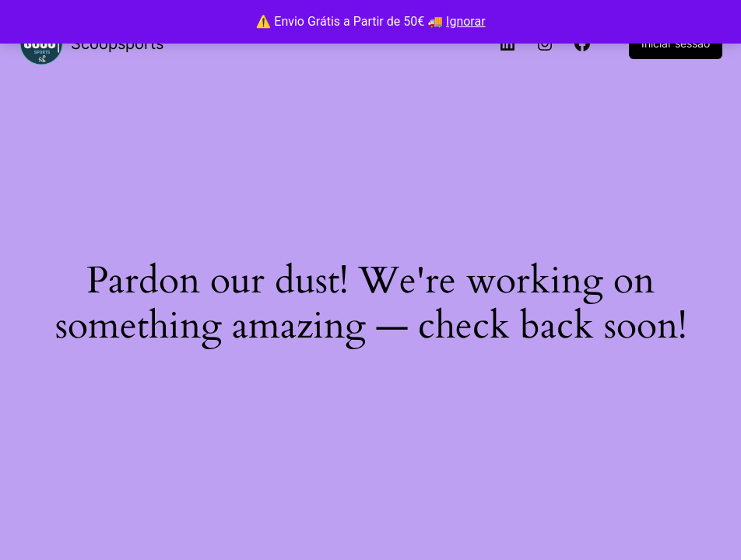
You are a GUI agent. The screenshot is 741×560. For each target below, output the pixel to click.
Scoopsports (117, 44)
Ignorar (466, 21)
